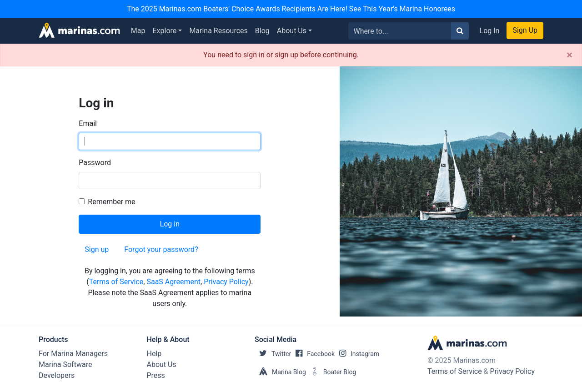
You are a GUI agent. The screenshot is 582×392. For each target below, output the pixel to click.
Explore (165, 31)
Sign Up (525, 30)
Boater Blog (331, 372)
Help (154, 354)
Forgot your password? (161, 249)
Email (88, 123)
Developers (57, 375)
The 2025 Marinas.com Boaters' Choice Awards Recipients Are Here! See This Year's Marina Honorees (291, 9)
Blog (262, 31)
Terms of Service (116, 282)
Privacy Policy (226, 282)
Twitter (273, 354)
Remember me (111, 202)
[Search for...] (400, 31)
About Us (292, 31)
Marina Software (65, 364)
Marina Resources (218, 31)
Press (156, 375)
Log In (490, 31)
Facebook (313, 354)
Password (95, 163)
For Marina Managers (73, 354)
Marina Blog (280, 372)
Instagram (357, 354)
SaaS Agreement (173, 282)
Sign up (97, 249)
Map (138, 31)
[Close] (569, 55)
